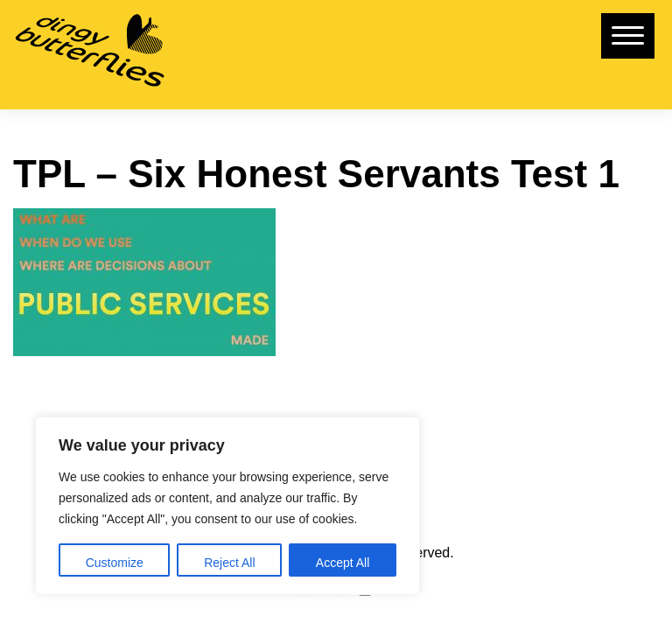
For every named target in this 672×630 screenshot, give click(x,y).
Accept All (343, 563)
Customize (115, 563)
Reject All (229, 563)
